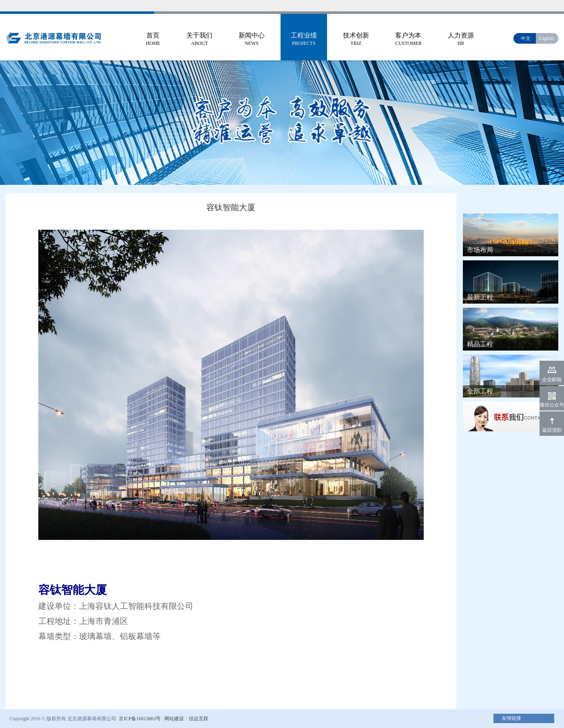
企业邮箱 (552, 380)
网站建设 (174, 719)
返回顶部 (552, 430)
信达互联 (199, 719)
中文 (526, 38)
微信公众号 (552, 405)
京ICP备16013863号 (139, 719)
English (546, 38)
